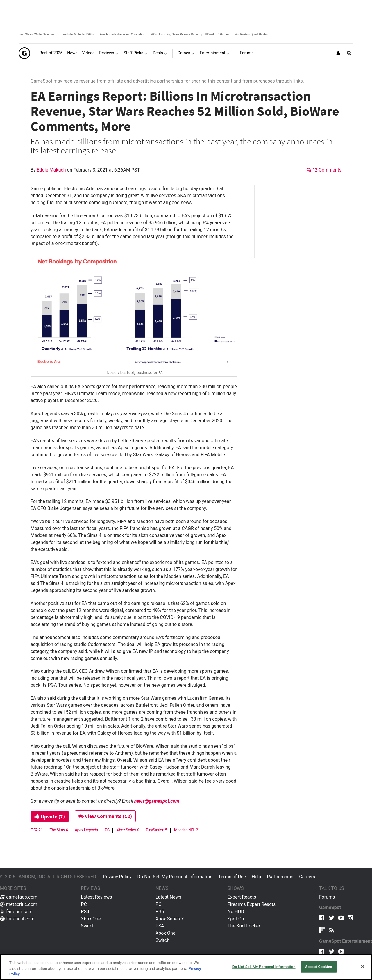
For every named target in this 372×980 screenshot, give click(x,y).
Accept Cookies (318, 966)
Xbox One (91, 919)
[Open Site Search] (349, 53)
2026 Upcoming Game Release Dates (175, 34)
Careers (307, 877)
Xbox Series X (128, 830)
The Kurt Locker (244, 926)
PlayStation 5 (157, 830)
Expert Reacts (242, 897)
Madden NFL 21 (187, 830)
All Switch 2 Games (217, 34)
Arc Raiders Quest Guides (252, 34)
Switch (88, 926)
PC (107, 830)
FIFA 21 (37, 830)
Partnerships (280, 877)
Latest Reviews (96, 897)
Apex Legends (86, 830)
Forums (327, 897)
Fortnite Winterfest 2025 (78, 34)
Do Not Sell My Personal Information (175, 877)
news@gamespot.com (157, 801)
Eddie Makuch (52, 170)
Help (256, 877)
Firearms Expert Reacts (252, 904)
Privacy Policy (117, 877)
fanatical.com (17, 919)
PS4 (85, 912)
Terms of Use (232, 877)
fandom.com (16, 912)
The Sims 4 (59, 830)
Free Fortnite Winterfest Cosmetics (122, 34)
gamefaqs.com (19, 897)
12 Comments (324, 170)
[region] (186, 967)
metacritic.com (19, 904)
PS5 (160, 912)
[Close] (363, 967)
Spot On (236, 919)
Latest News (168, 897)
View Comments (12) (105, 816)
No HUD (236, 912)
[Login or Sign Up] (338, 53)
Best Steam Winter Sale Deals (38, 34)
